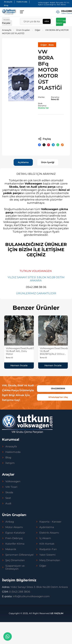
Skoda (9, 492)
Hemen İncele (19, 365)
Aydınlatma (47, 527)
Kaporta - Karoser (50, 522)
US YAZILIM (57, 613)
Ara (47, 21)
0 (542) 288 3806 (16, 592)
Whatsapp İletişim (61, 22)
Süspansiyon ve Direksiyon (15, 567)
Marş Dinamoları (50, 560)
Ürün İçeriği (48, 162)
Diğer (38, 30)
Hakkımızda (22, 2)
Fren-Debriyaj (14, 538)
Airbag (10, 522)
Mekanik (11, 549)
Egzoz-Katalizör (15, 533)
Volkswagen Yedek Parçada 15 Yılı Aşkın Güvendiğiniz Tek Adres (54, 4)
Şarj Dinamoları (15, 560)
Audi (8, 503)
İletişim (10, 463)
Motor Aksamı (14, 527)
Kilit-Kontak (47, 544)
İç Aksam (45, 538)
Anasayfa (8, 2)
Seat (8, 498)
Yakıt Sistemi (47, 555)
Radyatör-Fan (48, 549)
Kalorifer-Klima (15, 544)
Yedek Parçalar (6, 22)
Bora (51, 45)
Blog (6, 5)
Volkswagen (13, 481)
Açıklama (23, 162)
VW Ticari (11, 487)
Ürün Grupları (23, 30)
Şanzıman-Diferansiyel (19, 555)
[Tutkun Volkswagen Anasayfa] (9, 12)
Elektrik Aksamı (49, 533)
